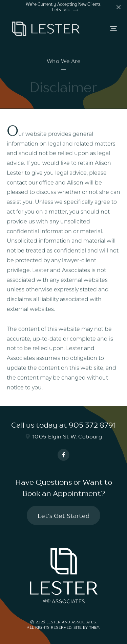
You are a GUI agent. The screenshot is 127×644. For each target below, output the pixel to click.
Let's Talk (65, 10)
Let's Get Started (63, 516)
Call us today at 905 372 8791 (63, 425)
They (94, 627)
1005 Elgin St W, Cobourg (63, 437)
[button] (113, 29)
